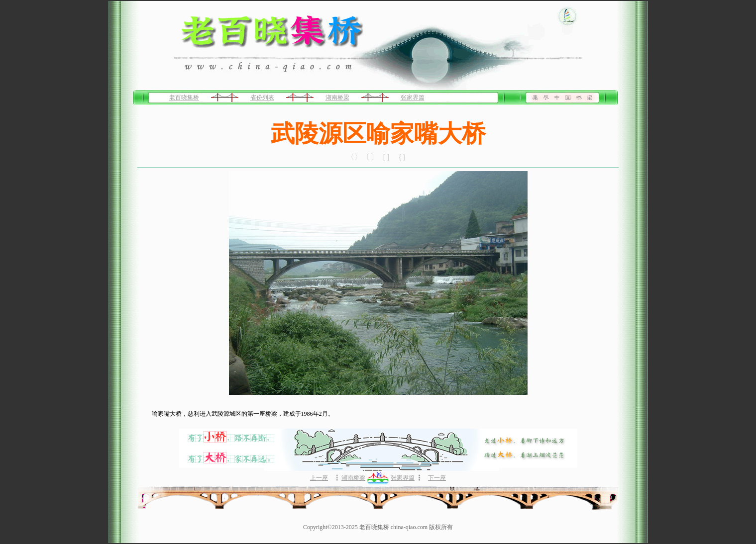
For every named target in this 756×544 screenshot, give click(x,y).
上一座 (319, 478)
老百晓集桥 (184, 97)
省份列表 (262, 97)
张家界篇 (413, 97)
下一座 (437, 478)
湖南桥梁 (337, 97)
